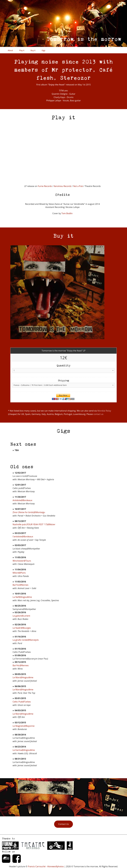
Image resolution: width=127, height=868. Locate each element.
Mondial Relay (104, 411)
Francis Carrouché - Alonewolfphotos (46, 866)
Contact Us (64, 824)
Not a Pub (78, 186)
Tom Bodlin (67, 213)
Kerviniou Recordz (63, 186)
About (10, 50)
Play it (22, 50)
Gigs (44, 50)
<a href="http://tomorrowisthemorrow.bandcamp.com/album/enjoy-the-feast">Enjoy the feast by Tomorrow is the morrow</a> (36, 149)
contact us (98, 414)
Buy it (33, 50)
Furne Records (45, 186)
